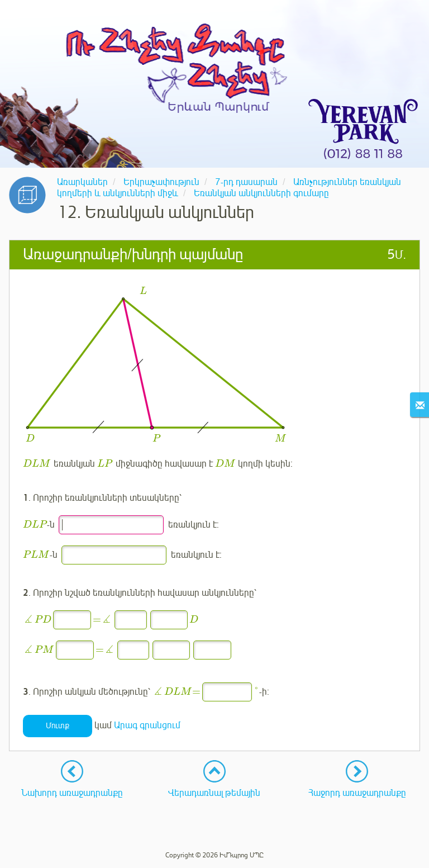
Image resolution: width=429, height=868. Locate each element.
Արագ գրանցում (147, 725)
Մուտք (58, 726)
